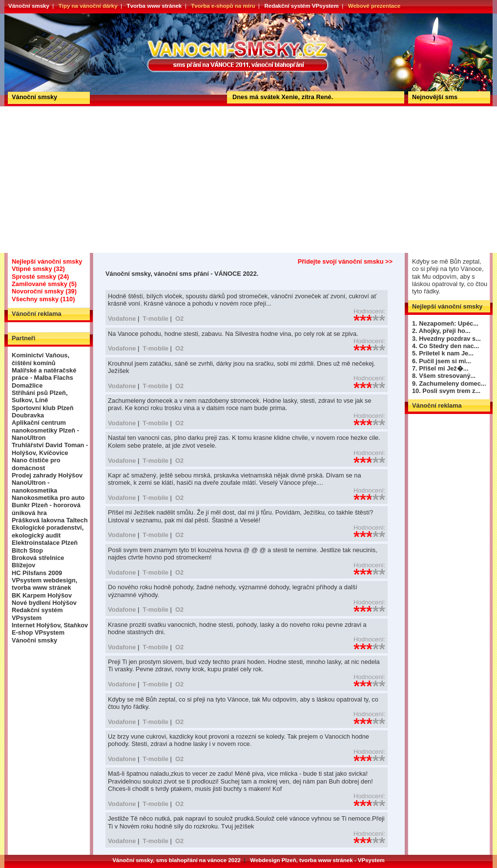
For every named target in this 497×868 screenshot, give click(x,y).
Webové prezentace (374, 6)
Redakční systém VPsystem (301, 6)
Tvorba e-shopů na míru (223, 6)
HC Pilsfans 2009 (37, 573)
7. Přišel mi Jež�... (440, 368)
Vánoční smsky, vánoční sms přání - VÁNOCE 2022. (40, 17)
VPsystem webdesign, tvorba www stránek (44, 584)
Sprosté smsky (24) (40, 277)
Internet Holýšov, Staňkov (50, 625)
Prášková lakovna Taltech (50, 520)
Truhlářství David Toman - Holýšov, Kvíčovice (50, 449)
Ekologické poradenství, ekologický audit (48, 531)
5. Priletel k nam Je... (443, 353)
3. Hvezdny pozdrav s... (446, 339)
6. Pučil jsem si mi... (442, 361)
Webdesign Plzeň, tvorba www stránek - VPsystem (317, 860)
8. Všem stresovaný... (444, 376)
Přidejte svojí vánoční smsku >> (345, 261)
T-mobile (155, 319)
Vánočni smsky (34, 640)
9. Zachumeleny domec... (449, 383)
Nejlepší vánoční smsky (47, 261)
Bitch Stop (27, 550)
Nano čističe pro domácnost (36, 464)
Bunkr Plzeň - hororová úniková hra (46, 509)
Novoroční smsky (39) (44, 291)
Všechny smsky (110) (43, 299)
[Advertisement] (248, 180)
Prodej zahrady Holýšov (47, 475)
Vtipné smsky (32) (38, 269)
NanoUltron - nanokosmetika (34, 486)
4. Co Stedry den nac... (445, 346)
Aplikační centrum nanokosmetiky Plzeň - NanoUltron (45, 430)
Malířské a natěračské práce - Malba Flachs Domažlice (44, 378)
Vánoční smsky (29, 6)
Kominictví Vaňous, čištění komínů (41, 359)
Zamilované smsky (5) (44, 284)
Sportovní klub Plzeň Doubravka (43, 412)
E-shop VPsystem (38, 632)
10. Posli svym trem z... (446, 391)
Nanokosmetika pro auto (48, 498)
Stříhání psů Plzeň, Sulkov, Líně (40, 396)
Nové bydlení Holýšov (44, 603)
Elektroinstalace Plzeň (45, 543)
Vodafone (122, 319)
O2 (179, 319)
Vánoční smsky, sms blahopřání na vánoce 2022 (176, 860)
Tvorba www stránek (155, 6)
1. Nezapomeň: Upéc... (445, 323)
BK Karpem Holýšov (42, 595)
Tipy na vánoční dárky (88, 6)
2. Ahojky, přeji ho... (441, 331)
